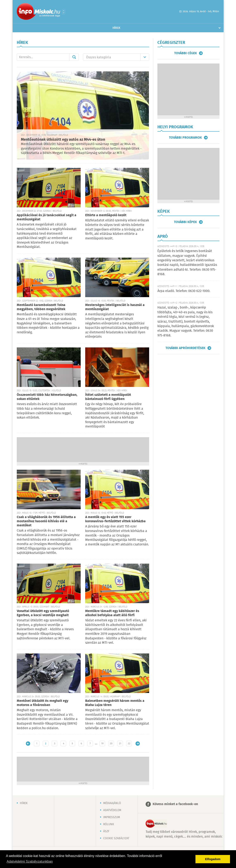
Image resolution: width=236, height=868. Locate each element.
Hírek (116, 28)
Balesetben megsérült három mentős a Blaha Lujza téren (115, 703)
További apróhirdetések (185, 348)
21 (120, 744)
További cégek (186, 53)
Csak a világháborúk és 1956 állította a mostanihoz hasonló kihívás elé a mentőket (46, 521)
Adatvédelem (112, 810)
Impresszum (112, 817)
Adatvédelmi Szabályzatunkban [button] (30, 861)
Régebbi (138, 744)
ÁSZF (106, 831)
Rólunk (109, 824)
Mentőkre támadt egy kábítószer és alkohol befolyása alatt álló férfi (112, 613)
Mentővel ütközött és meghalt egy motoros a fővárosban (43, 703)
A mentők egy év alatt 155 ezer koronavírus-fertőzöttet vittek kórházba (115, 519)
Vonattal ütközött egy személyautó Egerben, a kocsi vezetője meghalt (43, 613)
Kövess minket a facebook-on (175, 804)
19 (102, 744)
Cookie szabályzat (116, 838)
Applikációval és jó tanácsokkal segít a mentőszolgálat (47, 217)
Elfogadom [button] (213, 859)
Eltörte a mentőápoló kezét (106, 215)
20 (111, 744)
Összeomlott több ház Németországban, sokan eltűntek (47, 397)
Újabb (28, 744)
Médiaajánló (112, 803)
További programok (185, 138)
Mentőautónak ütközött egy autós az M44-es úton (63, 140)
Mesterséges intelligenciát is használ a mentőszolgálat (115, 307)
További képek (185, 222)
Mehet (74, 57)
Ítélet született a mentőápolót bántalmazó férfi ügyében (108, 397)
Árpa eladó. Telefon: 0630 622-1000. (184, 291)
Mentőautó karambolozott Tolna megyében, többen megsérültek (41, 307)
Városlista (64, 12)
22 (129, 744)
